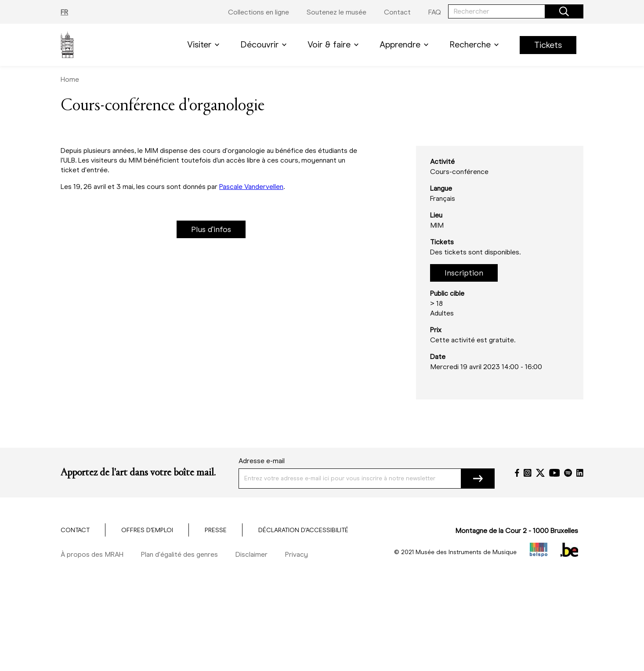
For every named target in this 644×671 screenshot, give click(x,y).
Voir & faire (335, 45)
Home (70, 79)
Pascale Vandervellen (251, 187)
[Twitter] (540, 473)
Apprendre (406, 45)
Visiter (205, 45)
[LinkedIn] (580, 473)
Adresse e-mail (262, 461)
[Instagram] (528, 473)
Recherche (476, 45)
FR (64, 12)
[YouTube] (555, 473)
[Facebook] (517, 473)
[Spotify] (568, 473)
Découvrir (265, 45)
